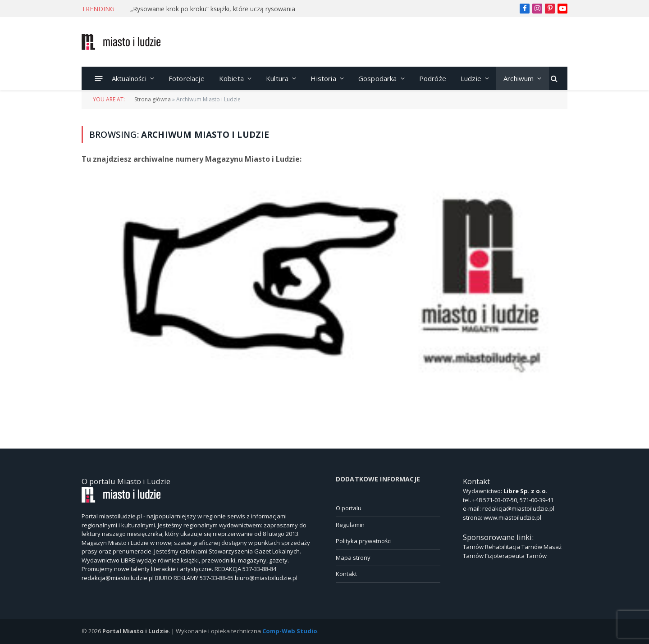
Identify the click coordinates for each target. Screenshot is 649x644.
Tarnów (473, 547)
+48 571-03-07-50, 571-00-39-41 (513, 500)
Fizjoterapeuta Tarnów (516, 556)
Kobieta (231, 78)
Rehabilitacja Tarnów (514, 547)
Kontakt (346, 574)
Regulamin (350, 525)
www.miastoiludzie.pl (512, 517)
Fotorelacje (187, 78)
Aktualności (129, 78)
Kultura (277, 78)
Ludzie (471, 78)
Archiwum (519, 78)
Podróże (433, 78)
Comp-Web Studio (290, 631)
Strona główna (153, 99)
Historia (323, 78)
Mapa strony (353, 558)
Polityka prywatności (364, 541)
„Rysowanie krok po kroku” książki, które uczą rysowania (213, 9)
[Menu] (99, 78)
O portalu (349, 508)
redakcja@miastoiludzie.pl (518, 508)
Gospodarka (378, 78)
